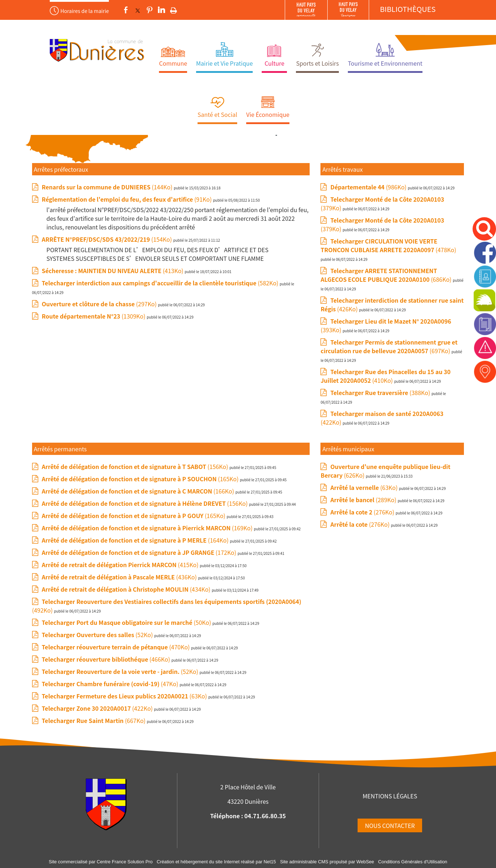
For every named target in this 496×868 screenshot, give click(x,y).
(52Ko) (98, 635)
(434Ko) (127, 589)
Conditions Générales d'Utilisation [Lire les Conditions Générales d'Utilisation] (413, 862)
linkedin (161, 10)
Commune (173, 63)
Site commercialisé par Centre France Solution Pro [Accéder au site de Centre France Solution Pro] (101, 862)
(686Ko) (387, 275)
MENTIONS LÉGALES (390, 796)
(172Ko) (140, 552)
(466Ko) (107, 659)
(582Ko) (161, 283)
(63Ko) (125, 696)
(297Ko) (100, 304)
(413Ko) (113, 271)
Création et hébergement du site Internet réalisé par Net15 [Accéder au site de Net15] (216, 862)
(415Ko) (121, 565)
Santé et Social (217, 114)
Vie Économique (268, 114)
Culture (274, 63)
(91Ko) (127, 199)
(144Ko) (108, 187)
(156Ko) (136, 466)
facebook (126, 10)
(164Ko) (136, 540)
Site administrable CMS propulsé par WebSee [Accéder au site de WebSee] (327, 862)
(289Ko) (364, 500)
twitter (138, 10)
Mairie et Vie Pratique (224, 63)
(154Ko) (108, 239)
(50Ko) (127, 622)
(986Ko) (369, 187)
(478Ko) (388, 245)
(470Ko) (116, 647)
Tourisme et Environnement (385, 63)
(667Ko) (94, 720)
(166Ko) (139, 491)
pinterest (150, 10)
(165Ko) (141, 479)
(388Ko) (381, 393)
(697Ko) (389, 346)
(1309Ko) (94, 316)
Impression (174, 9)
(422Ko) (98, 708)
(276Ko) (363, 512)
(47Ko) (111, 684)
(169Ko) (148, 528)
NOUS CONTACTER (390, 825)
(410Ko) (385, 376)
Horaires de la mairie (85, 11)
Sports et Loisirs (317, 63)
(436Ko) (120, 577)
